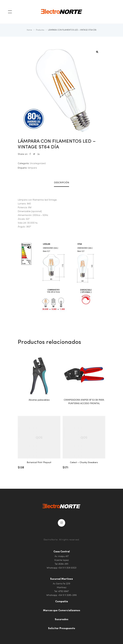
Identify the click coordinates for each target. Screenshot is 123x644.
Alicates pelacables (39, 400)
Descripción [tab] (61, 183)
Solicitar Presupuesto (62, 628)
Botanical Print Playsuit (39, 462)
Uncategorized (38, 163)
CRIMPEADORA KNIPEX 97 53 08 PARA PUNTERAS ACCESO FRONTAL (84, 402)
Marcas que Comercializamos (62, 611)
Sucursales (61, 620)
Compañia (62, 602)
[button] (97, 52)
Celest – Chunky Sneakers (84, 462)
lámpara (32, 168)
